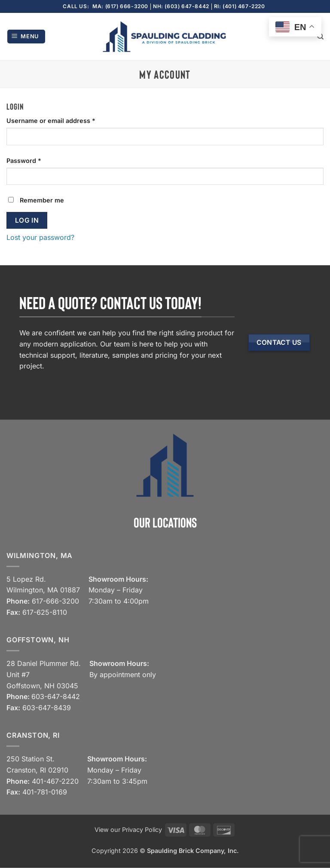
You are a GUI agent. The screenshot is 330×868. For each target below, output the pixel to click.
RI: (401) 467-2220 (240, 6)
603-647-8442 (56, 696)
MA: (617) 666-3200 (120, 6)
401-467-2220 (55, 781)
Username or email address (64, 120)
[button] (26, 37)
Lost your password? (40, 237)
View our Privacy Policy (128, 830)
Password (37, 160)
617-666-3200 (55, 601)
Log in (27, 220)
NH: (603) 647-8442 (181, 6)
